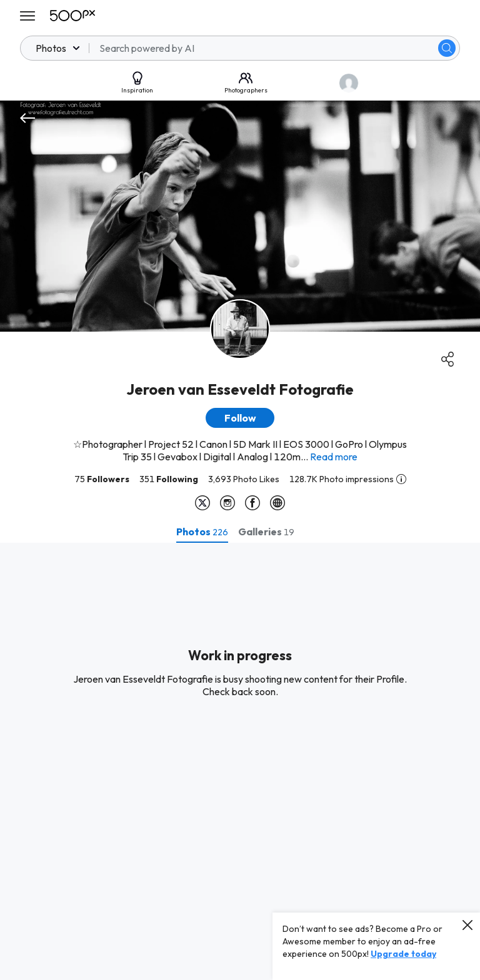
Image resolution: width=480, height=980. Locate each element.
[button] (240, 418)
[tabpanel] (240, 761)
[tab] (202, 532)
